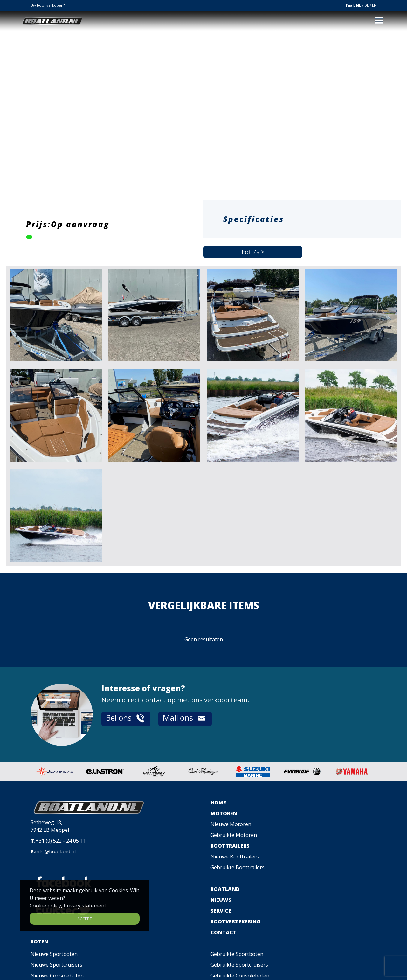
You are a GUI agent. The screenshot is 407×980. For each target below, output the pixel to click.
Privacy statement (85, 906)
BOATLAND (225, 889)
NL (359, 5)
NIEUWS (221, 900)
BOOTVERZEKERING (235, 921)
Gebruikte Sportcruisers (239, 965)
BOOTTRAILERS (230, 846)
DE (367, 5)
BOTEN (39, 942)
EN (374, 5)
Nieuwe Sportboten (54, 954)
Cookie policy (45, 906)
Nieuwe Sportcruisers (56, 965)
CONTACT (224, 932)
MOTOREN (224, 813)
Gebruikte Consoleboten (240, 976)
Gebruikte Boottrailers (238, 867)
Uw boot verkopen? (48, 5)
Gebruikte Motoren (234, 835)
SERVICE (221, 911)
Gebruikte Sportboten (237, 954)
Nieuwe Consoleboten (57, 976)
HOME (218, 803)
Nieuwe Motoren (231, 824)
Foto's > (253, 252)
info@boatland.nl (55, 851)
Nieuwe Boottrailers (235, 857)
